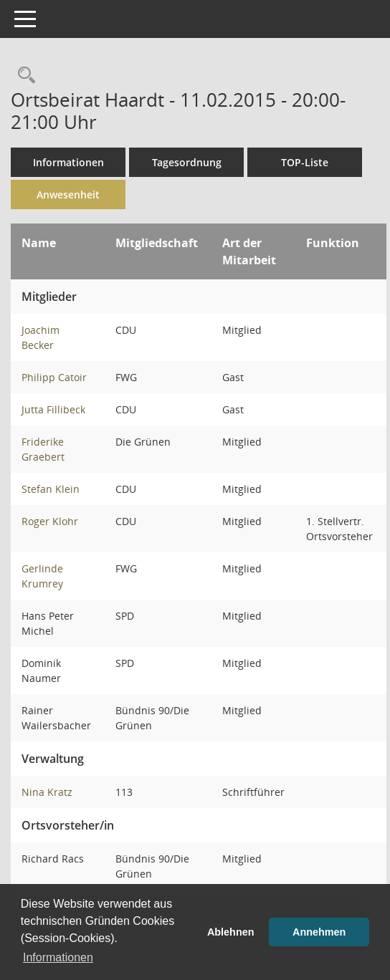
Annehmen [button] (319, 932)
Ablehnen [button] (231, 932)
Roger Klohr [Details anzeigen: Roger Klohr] (50, 521)
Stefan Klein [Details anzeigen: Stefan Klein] (51, 489)
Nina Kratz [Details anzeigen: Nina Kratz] (47, 792)
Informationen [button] (58, 957)
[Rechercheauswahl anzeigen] (23, 76)
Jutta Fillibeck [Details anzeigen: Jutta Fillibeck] (53, 409)
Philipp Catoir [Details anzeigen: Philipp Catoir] (54, 377)
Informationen (68, 162)
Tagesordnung (187, 162)
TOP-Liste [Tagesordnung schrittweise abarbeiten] (305, 162)
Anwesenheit (68, 194)
